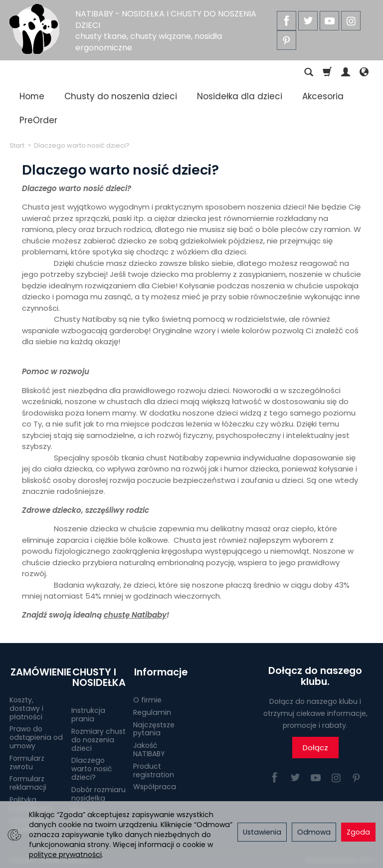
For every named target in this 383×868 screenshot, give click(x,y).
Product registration (154, 768)
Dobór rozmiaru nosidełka (98, 791)
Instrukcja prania (88, 712)
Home (32, 96)
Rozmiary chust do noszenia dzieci (98, 737)
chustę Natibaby (135, 615)
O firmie (147, 697)
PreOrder (38, 120)
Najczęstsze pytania (154, 727)
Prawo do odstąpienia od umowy (36, 735)
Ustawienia (262, 832)
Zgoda (358, 832)
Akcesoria (323, 96)
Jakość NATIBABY (149, 747)
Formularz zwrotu (27, 760)
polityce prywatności (65, 855)
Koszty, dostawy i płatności (26, 706)
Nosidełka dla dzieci (240, 96)
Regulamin (152, 710)
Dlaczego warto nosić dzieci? (92, 766)
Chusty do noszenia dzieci (121, 96)
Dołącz (315, 748)
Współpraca (155, 784)
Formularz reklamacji (28, 780)
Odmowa (314, 832)
